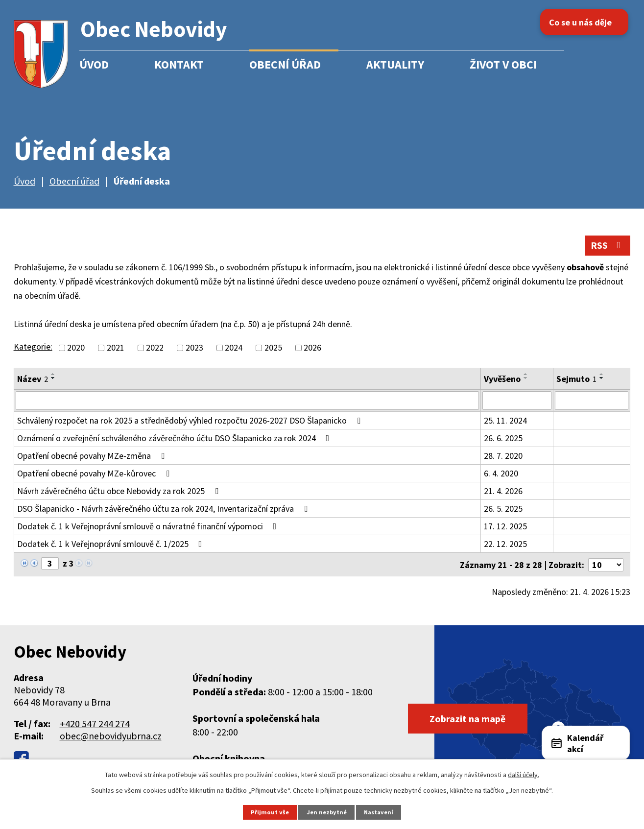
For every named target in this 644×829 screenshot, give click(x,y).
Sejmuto (576, 379)
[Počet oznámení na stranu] (606, 564)
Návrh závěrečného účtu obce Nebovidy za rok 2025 (120, 491)
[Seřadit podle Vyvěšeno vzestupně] (526, 375)
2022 (155, 348)
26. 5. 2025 (503, 509)
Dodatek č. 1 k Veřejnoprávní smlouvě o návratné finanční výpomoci (149, 527)
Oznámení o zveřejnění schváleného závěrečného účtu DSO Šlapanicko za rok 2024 (175, 438)
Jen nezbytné (326, 812)
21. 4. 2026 (503, 491)
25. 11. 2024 (505, 421)
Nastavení (378, 812)
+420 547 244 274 (95, 723)
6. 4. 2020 (501, 474)
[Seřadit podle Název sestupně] (53, 379)
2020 (76, 348)
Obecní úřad (285, 64)
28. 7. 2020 (503, 456)
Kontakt (179, 64)
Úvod (94, 64)
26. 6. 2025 (503, 438)
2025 (273, 348)
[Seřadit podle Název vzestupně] (53, 375)
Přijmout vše (270, 812)
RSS (607, 246)
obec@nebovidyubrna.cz (111, 735)
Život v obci (503, 64)
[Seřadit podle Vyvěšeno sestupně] (526, 379)
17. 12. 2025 (505, 527)
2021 (116, 348)
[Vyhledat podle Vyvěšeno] (517, 401)
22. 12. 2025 (505, 544)
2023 (194, 348)
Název (33, 379)
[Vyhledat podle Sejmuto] (592, 401)
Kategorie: (33, 347)
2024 (234, 348)
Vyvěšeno (502, 379)
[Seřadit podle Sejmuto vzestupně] (602, 375)
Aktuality (395, 64)
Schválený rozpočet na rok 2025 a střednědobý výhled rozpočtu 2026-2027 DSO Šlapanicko (191, 421)
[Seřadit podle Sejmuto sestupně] (602, 379)
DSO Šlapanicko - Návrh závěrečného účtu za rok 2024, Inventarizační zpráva (164, 509)
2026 (312, 348)
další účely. (524, 775)
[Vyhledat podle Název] (248, 401)
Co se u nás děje (582, 22)
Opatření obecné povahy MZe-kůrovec (95, 474)
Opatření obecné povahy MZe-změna (93, 456)
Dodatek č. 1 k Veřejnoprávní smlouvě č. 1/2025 (112, 544)
